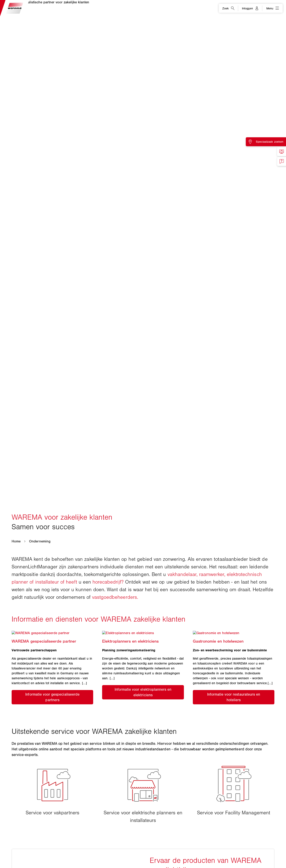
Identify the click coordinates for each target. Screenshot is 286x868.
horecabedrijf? (108, 582)
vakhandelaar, (183, 574)
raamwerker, (212, 574)
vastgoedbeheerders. (115, 597)
